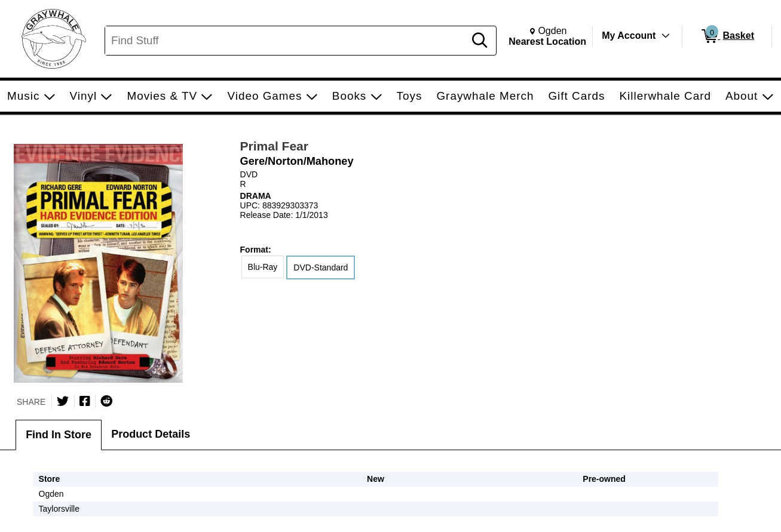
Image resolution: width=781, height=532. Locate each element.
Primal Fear (274, 146)
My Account (629, 36)
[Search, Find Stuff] (287, 41)
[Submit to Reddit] (106, 401)
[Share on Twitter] (63, 401)
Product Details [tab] (151, 434)
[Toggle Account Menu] (666, 36)
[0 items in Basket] (727, 36)
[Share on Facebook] (85, 401)
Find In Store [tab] (59, 435)
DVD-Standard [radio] (321, 267)
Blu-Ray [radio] (263, 267)
